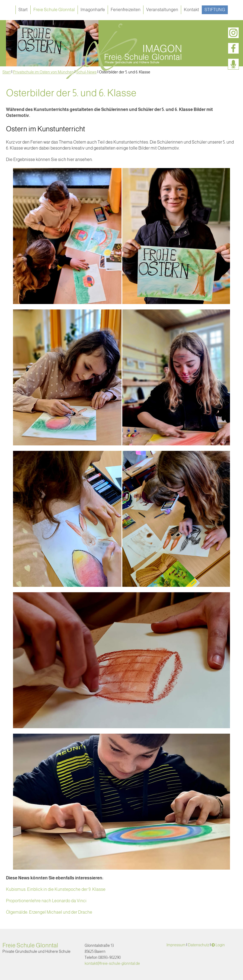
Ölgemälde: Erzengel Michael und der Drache (49, 912)
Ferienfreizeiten (126, 10)
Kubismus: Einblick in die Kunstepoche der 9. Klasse (56, 889)
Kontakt (191, 10)
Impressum (176, 945)
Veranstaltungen (162, 10)
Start (23, 10)
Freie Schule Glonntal (54, 10)
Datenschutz (199, 945)
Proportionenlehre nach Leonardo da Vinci (46, 901)
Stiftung (215, 10)
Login (220, 945)
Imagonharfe (93, 10)
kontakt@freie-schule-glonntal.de (112, 963)
